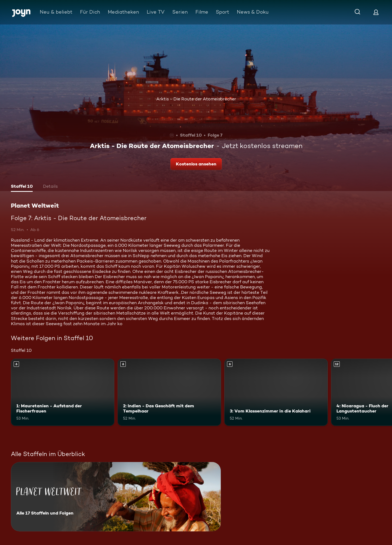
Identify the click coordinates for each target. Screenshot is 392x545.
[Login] (376, 12)
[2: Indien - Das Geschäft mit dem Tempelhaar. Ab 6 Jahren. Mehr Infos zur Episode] (169, 392)
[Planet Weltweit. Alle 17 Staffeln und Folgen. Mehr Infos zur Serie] (116, 497)
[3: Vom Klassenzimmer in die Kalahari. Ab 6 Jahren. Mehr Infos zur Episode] (276, 392)
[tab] (22, 187)
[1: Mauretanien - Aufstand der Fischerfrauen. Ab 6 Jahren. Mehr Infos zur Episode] (63, 392)
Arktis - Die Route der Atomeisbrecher (196, 99)
